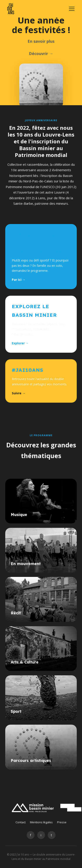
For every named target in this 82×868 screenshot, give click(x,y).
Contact (21, 822)
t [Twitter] (51, 835)
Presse (62, 822)
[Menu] (72, 9)
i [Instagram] (41, 835)
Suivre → (19, 393)
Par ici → (19, 280)
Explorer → (20, 343)
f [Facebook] (31, 835)
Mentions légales (41, 822)
